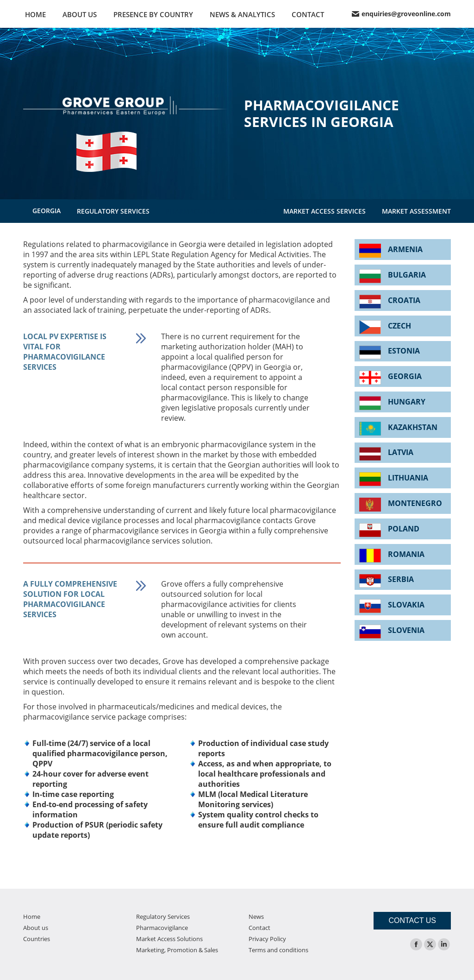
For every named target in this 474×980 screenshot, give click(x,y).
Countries (37, 939)
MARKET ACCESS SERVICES (324, 211)
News (256, 917)
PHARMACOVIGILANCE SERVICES (216, 211)
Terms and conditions (278, 950)
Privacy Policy (267, 939)
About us (36, 928)
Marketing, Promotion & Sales (177, 950)
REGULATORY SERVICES (113, 211)
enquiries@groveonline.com (401, 14)
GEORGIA (47, 211)
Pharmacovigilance (162, 928)
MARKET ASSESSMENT (416, 211)
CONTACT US (412, 920)
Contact (259, 928)
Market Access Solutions (169, 939)
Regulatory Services (163, 917)
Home (32, 917)
